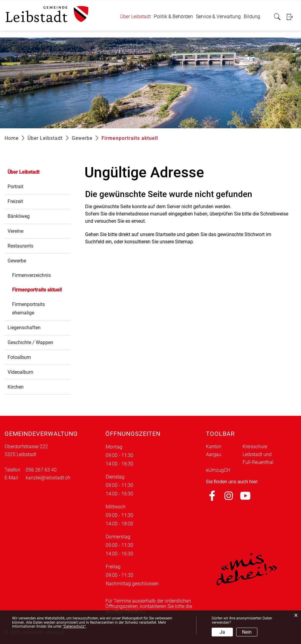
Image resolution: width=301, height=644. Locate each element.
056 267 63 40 (41, 470)
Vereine (15, 231)
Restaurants (20, 246)
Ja (222, 632)
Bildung (252, 16)
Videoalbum (20, 372)
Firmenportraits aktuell (41, 289)
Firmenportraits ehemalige (28, 309)
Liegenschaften (24, 328)
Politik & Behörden (173, 16)
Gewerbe (17, 261)
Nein (247, 632)
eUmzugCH (218, 470)
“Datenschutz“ (74, 626)
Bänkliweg (19, 216)
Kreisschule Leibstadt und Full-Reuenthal (258, 454)
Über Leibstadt (135, 16)
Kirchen (16, 387)
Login (292, 17)
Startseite (165, 234)
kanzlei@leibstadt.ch (48, 478)
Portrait (15, 187)
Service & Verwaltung (218, 16)
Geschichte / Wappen (30, 342)
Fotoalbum (19, 357)
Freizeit (15, 201)
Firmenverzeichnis (31, 275)
